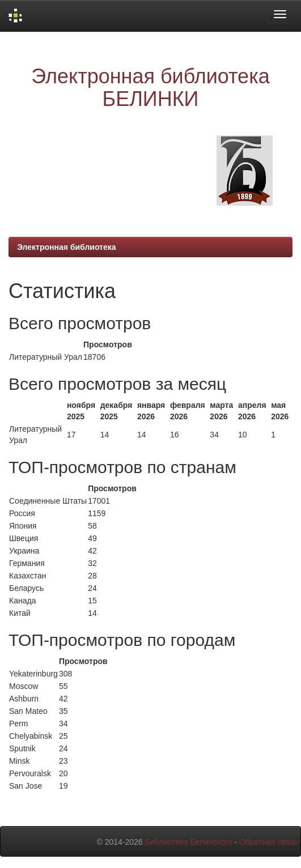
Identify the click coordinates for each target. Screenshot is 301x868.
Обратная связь (268, 842)
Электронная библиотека (67, 247)
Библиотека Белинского (188, 842)
